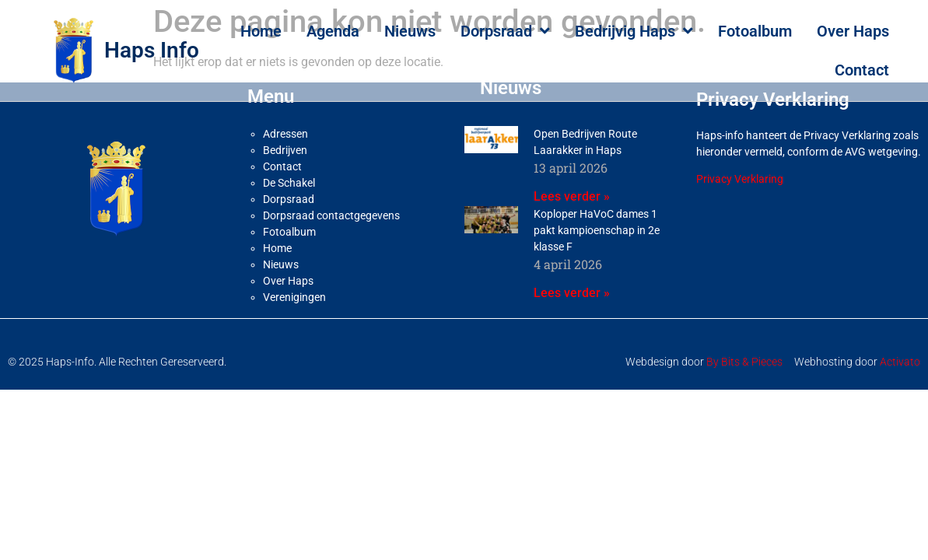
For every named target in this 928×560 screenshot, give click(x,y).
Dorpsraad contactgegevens (331, 215)
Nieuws (410, 31)
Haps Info (152, 50)
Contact (862, 70)
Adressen (285, 134)
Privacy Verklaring (740, 179)
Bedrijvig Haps (634, 31)
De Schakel (289, 183)
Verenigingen (294, 297)
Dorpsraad (505, 31)
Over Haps (853, 31)
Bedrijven (285, 150)
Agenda (333, 31)
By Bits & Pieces (744, 362)
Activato (900, 362)
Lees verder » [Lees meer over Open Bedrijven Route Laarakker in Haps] (572, 196)
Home (261, 31)
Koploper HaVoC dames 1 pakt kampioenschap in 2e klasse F (597, 230)
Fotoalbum (755, 31)
